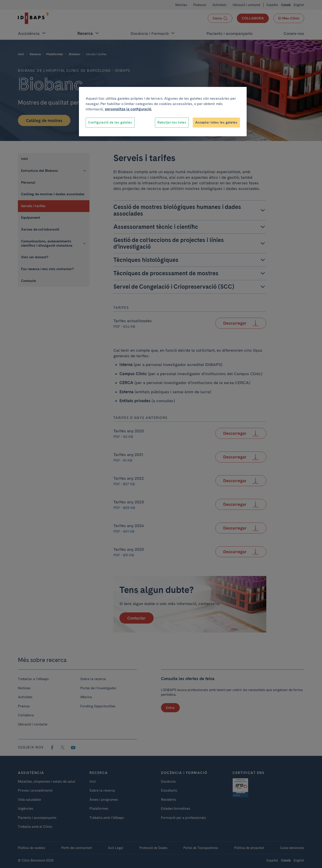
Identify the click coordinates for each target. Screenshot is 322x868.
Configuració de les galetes (110, 122)
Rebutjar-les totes (172, 122)
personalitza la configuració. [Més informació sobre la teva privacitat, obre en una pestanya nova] (128, 109)
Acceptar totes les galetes (216, 122)
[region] (163, 112)
